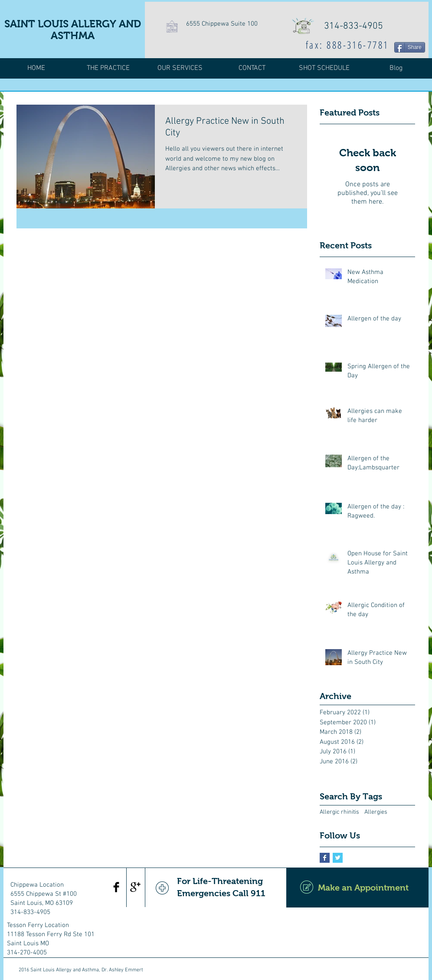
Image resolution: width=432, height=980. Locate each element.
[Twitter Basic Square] (338, 858)
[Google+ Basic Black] (135, 887)
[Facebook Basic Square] (325, 858)
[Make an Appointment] (357, 888)
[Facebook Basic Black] (116, 887)
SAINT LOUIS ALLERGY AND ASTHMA (73, 30)
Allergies (376, 812)
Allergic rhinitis (339, 812)
